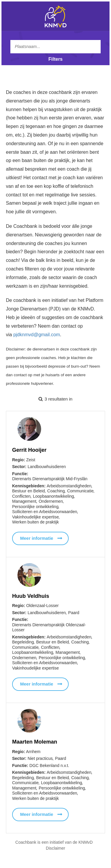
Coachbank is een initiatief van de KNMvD (54, 842)
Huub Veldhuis (31, 596)
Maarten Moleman (35, 743)
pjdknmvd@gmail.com (37, 335)
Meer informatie (37, 538)
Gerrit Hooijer (29, 450)
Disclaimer (55, 848)
